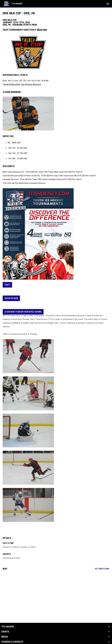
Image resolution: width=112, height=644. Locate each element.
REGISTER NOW (11, 298)
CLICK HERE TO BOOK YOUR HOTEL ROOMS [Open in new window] (23, 312)
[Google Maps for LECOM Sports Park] (56, 592)
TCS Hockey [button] (8, 627)
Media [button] (5, 637)
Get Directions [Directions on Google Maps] (102, 569)
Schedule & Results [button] (12, 642)
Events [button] (5, 632)
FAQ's (7, 285)
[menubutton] (108, 4)
